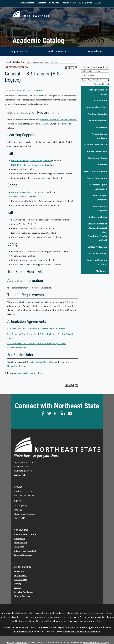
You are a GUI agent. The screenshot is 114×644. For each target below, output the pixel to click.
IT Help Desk (86, 3)
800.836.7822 (30, 495)
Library (17, 588)
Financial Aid (20, 543)
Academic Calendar (97, 114)
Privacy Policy (21, 475)
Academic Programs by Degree (31, 90)
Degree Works (19, 51)
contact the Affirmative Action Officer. (82, 631)
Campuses (19, 547)
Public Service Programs (100, 208)
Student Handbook (98, 217)
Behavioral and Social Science (44, 362)
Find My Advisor (57, 51)
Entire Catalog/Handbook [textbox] (91, 71)
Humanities (13, 366)
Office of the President (25, 551)
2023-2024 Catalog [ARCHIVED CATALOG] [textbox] (43, 62)
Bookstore (19, 571)
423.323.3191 (26, 491)
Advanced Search (102, 84)
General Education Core (95, 171)
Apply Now (19, 539)
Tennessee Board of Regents (52, 627)
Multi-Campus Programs (100, 198)
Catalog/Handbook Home (98, 92)
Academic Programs (97, 121)
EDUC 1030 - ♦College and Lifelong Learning (31, 161)
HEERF (98, 3)
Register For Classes (24, 592)
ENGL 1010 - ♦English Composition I (28, 165)
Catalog (18, 584)
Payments (54, 3)
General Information (97, 178)
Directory (42, 3)
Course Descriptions (97, 151)
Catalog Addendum (97, 247)
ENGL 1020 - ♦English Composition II (28, 192)
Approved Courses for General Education (58, 120)
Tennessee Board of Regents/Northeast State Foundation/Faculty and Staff (97, 232)
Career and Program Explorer (97, 262)
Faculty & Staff (69, 3)
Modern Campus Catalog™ (96, 643)
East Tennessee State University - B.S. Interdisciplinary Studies (36, 329)
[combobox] (52, 62)
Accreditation (100, 100)
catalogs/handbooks (17, 643)
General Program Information (98, 187)
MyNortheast (27, 3)
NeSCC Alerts (20, 580)
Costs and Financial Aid (95, 145)
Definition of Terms (97, 158)
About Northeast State (96, 107)
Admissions (101, 127)
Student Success (22, 596)
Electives (102, 165)
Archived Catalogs (98, 253)
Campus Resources (23, 555)
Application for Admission (99, 136)
